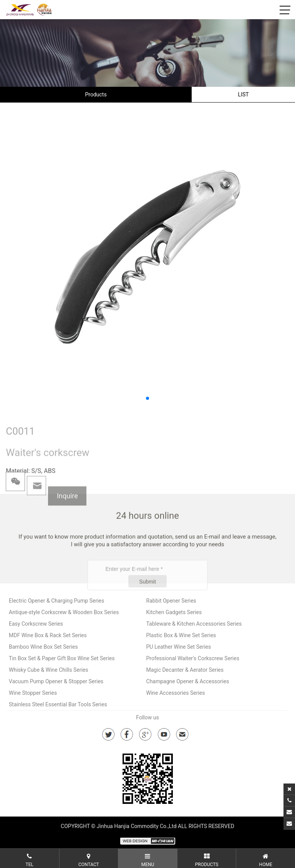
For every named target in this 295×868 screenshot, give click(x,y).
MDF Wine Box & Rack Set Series (48, 635)
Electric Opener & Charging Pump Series (56, 601)
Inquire (67, 512)
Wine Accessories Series (176, 693)
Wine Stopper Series (33, 693)
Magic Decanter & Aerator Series (185, 670)
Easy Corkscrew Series (36, 624)
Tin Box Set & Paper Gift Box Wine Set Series (62, 658)
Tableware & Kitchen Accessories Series (194, 624)
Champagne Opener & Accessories (188, 681)
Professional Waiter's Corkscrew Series (193, 658)
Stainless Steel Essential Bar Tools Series (58, 704)
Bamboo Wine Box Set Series (43, 647)
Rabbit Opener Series (171, 601)
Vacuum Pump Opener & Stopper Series (56, 681)
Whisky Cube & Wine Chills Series (48, 670)
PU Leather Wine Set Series (179, 647)
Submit (147, 603)
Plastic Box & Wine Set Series (181, 635)
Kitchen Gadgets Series (174, 612)
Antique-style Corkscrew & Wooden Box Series (64, 612)
